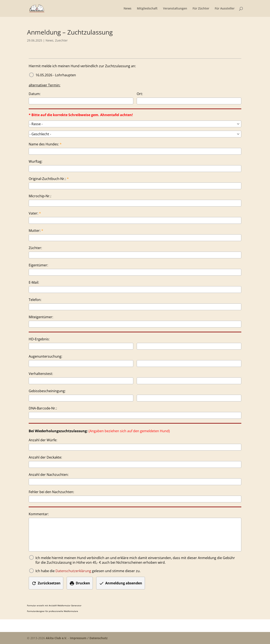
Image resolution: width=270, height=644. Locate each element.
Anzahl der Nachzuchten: (49, 475)
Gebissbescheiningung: (47, 391)
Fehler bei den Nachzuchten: (51, 492)
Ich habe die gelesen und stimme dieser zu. (88, 571)
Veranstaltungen (175, 9)
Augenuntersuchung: (45, 356)
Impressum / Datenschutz (89, 638)
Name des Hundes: (44, 144)
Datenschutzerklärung (73, 571)
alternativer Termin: (45, 85)
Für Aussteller (225, 9)
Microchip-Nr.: (40, 196)
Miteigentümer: (41, 317)
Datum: (35, 94)
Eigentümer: (38, 265)
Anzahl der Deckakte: (45, 457)
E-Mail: (34, 282)
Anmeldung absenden (121, 583)
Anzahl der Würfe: (43, 440)
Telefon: (35, 300)
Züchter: (35, 248)
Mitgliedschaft (147, 9)
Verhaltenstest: (41, 374)
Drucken (80, 583)
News (128, 9)
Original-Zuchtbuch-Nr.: (47, 179)
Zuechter (61, 40)
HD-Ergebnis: (39, 339)
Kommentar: (39, 514)
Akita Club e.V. (56, 638)
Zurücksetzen (46, 583)
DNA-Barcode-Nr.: (43, 408)
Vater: (33, 213)
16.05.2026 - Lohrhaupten (56, 75)
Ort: (140, 94)
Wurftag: (36, 161)
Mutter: (35, 231)
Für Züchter (201, 9)
